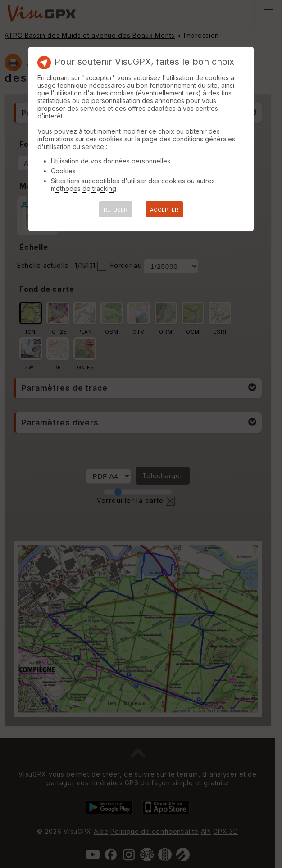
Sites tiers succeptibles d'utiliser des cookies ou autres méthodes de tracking (133, 185)
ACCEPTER (164, 210)
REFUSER (116, 210)
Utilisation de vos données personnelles (111, 161)
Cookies (63, 171)
